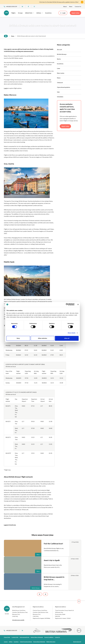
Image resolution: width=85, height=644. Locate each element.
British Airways (62, 54)
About (65, 6)
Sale (58, 92)
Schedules (60, 97)
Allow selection (42, 338)
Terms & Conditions (49, 637)
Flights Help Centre (51, 642)
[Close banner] (78, 304)
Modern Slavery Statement (37, 637)
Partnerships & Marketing (39, 642)
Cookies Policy (15, 637)
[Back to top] (80, 601)
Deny (18, 338)
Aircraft (60, 50)
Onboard (60, 83)
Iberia (59, 59)
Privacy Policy (7, 637)
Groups (20, 13)
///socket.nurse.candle (18, 620)
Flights (13, 13)
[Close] (82, 2)
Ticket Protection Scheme (26, 642)
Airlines (39, 13)
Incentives (48, 13)
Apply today (75, 13)
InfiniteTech (29, 13)
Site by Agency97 (77, 642)
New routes (61, 73)
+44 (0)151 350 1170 (10, 6)
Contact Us (78, 6)
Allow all (67, 338)
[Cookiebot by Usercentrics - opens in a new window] (67, 304)
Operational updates (64, 87)
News (71, 6)
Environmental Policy (25, 637)
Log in (6, 525)
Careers (6, 642)
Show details (72, 333)
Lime (59, 68)
